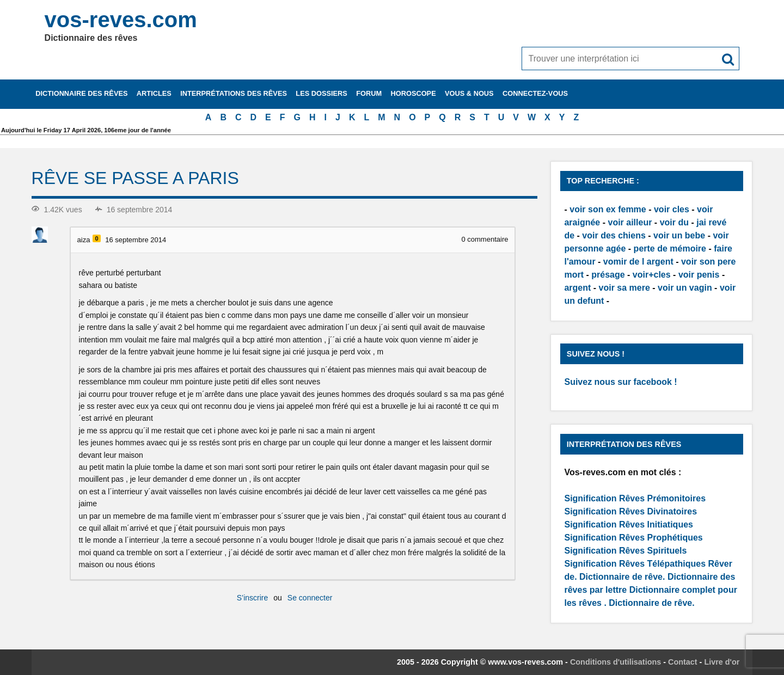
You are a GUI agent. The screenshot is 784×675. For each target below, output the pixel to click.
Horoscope (414, 93)
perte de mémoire (670, 248)
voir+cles (652, 275)
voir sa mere (624, 288)
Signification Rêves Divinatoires (630, 511)
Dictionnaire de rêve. (622, 577)
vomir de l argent (638, 262)
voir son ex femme (608, 209)
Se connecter (310, 598)
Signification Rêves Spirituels (625, 551)
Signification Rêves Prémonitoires (635, 498)
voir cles (672, 209)
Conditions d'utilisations (615, 662)
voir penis (699, 275)
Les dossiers (321, 93)
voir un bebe (679, 235)
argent (577, 288)
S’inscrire (253, 598)
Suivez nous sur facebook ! (620, 382)
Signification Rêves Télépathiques (636, 564)
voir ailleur (630, 222)
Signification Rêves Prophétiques (633, 538)
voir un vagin (685, 288)
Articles (154, 93)
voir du (674, 222)
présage (608, 275)
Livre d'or (722, 662)
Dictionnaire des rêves (81, 93)
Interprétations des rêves (234, 93)
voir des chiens (614, 235)
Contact (683, 662)
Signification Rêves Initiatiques (629, 524)
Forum (369, 93)
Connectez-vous (535, 93)
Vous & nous (469, 93)
